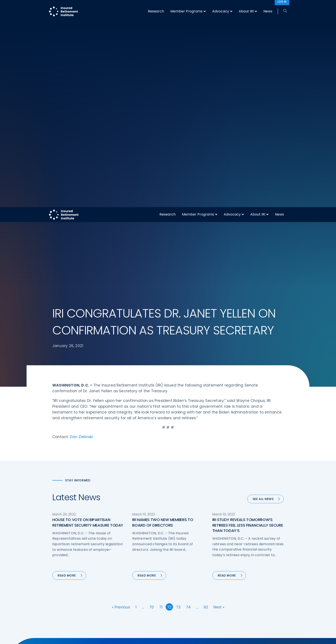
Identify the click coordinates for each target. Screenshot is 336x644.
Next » (219, 394)
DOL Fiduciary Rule (186, 588)
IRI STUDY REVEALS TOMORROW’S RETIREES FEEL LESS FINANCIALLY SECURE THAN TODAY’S (248, 312)
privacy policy (175, 637)
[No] (331, 637)
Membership (182, 628)
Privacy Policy (242, 620)
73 (178, 394)
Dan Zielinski (81, 223)
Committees (182, 620)
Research (167, 7)
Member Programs (198, 7)
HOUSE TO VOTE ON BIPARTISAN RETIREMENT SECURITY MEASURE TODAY (88, 309)
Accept (214, 637)
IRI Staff (238, 596)
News (279, 7)
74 (188, 394)
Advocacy (232, 7)
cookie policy (197, 637)
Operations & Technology (132, 596)
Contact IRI (241, 604)
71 (161, 394)
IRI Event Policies (244, 612)
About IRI (258, 7)
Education (120, 628)
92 (206, 394)
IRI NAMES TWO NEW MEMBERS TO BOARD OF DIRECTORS (163, 309)
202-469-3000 (87, 630)
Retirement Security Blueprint (194, 612)
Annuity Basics (183, 604)
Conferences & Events (129, 612)
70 (152, 394)
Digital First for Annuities (190, 596)
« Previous (121, 394)
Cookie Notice (243, 628)
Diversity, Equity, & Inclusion (133, 604)
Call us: (58, 630)
